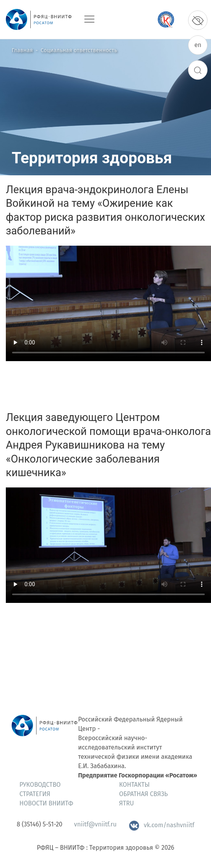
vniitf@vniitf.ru (95, 824)
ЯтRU (127, 803)
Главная (22, 50)
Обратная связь (144, 794)
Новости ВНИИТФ (46, 803)
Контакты (135, 785)
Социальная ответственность (79, 50)
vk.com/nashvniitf (161, 825)
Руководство (40, 785)
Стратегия (35, 794)
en (198, 45)
